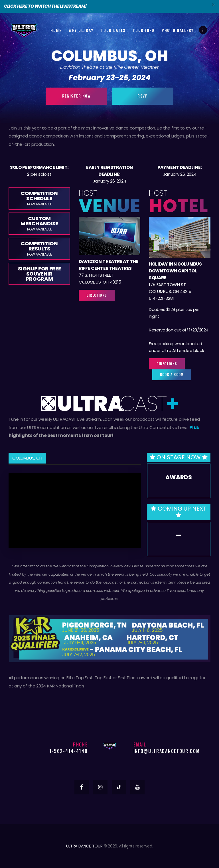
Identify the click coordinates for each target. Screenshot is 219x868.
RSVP (143, 96)
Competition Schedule (39, 198)
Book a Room (172, 374)
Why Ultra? (81, 30)
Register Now (77, 96)
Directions (97, 295)
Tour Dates (113, 30)
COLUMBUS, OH (27, 458)
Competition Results (39, 248)
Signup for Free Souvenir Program (39, 274)
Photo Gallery (178, 30)
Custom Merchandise (39, 223)
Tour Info (143, 30)
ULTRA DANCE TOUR (84, 846)
